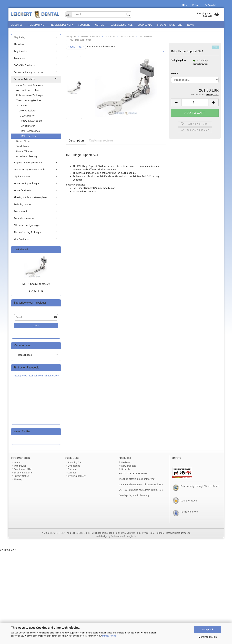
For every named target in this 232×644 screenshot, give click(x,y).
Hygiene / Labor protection (28, 164)
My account (74, 468)
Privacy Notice (109, 636)
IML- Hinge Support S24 (36, 286)
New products (129, 468)
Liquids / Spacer (22, 178)
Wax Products (21, 241)
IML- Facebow (29, 138)
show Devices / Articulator (30, 87)
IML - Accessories (31, 133)
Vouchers (84, 25)
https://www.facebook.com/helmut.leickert (36, 377)
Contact (100, 25)
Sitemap (18, 481)
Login (36, 328)
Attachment (20, 60)
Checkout (72, 471)
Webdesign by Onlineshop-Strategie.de (116, 538)
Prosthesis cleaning (27, 158)
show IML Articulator (32, 123)
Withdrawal (20, 468)
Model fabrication (23, 192)
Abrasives (19, 46)
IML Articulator (27, 118)
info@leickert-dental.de (178, 535)
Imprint (18, 464)
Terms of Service (189, 514)
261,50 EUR (36, 293)
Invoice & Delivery (62, 25)
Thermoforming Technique (28, 234)
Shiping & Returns (23, 474)
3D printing (19, 39)
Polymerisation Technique (30, 97)
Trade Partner (36, 25)
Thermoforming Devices (29, 102)
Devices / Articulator (24, 81)
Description (76, 142)
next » (81, 49)
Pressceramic (21, 213)
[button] (184, 5)
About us (17, 25)
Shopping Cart (75, 464)
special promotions (170, 25)
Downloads (145, 25)
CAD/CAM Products (24, 67)
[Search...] (68, 14)
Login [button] (196, 5)
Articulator (22, 107)
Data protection (189, 502)
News (190, 25)
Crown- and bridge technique (29, 74)
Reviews (126, 464)
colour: (175, 75)
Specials (126, 471)
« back (71, 49)
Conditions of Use (23, 471)
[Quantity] (195, 104)
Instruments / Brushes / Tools (29, 171)
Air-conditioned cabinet (28, 92)
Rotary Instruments (24, 220)
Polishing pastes (22, 206)
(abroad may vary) (201, 66)
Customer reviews (101, 142)
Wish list (211, 5)
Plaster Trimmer (25, 153)
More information (208, 637)
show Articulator (28, 112)
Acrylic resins (21, 53)
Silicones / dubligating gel (27, 227)
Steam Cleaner (24, 143)
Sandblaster (23, 148)
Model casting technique (27, 185)
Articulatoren (28, 128)
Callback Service (122, 25)
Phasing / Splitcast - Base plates (31, 199)
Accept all (208, 630)
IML (164, 53)
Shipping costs (137, 492)
